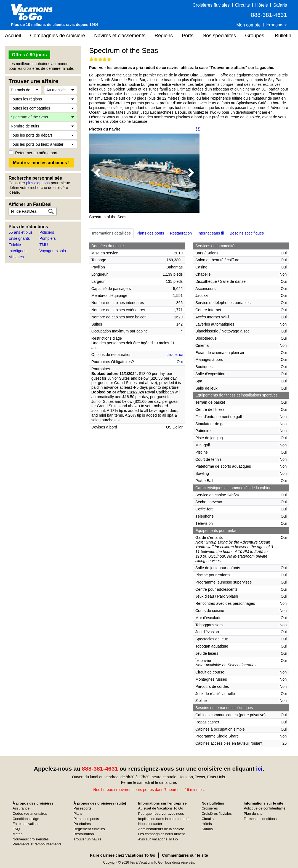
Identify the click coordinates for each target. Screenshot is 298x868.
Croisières (210, 808)
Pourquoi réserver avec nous (161, 814)
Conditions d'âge (26, 819)
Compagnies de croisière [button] (58, 36)
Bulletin (283, 36)
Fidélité (15, 245)
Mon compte (248, 25)
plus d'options (38, 183)
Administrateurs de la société (161, 829)
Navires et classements (120, 36)
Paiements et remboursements (37, 844)
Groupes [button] (255, 36)
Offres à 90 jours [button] (29, 55)
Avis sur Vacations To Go (158, 839)
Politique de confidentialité (264, 808)
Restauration (181, 233)
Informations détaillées (111, 233)
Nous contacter (150, 824)
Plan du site (253, 814)
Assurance (21, 808)
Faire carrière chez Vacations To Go (123, 855)
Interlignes (18, 251)
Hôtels (261, 5)
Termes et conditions (260, 819)
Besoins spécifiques (247, 233)
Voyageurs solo (53, 251)
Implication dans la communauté (164, 819)
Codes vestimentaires (30, 814)
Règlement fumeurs (89, 829)
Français (275, 25)
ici (259, 769)
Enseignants (19, 238)
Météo (18, 834)
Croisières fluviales (211, 5)
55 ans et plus (21, 232)
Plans (78, 814)
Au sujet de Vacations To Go (161, 808)
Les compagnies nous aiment (162, 834)
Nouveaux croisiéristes (31, 839)
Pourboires (82, 824)
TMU (44, 245)
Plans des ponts (150, 233)
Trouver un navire (87, 839)
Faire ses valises (26, 824)
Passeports (82, 808)
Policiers (47, 232)
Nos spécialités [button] (219, 36)
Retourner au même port (36, 153)
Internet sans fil (211, 233)
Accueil (13, 36)
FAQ (16, 829)
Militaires (16, 257)
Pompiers (48, 238)
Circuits (242, 5)
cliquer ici (175, 355)
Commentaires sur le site (185, 855)
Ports (188, 36)
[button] (97, 173)
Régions (164, 36)
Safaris (280, 5)
